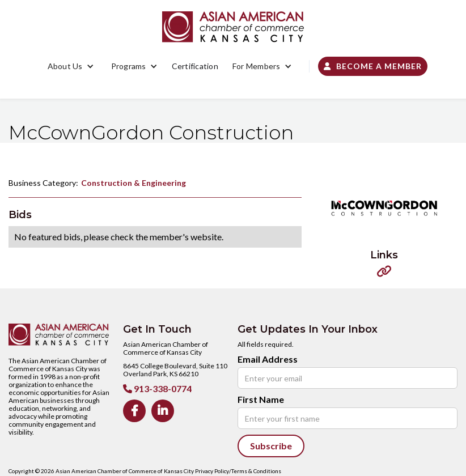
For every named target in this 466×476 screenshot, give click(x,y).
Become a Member (373, 66)
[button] (71, 66)
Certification (195, 66)
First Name (261, 399)
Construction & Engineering (134, 183)
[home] (233, 27)
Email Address (268, 359)
